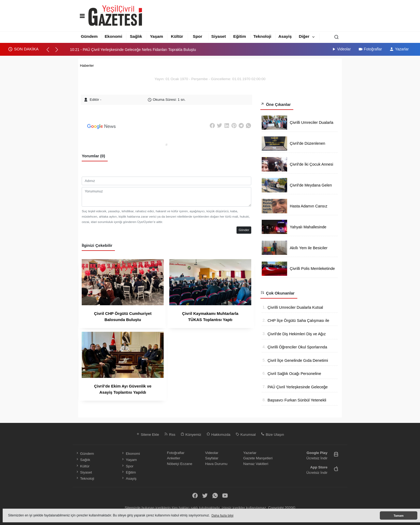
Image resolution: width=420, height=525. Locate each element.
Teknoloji (262, 36)
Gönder (244, 230)
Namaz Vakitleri (256, 464)
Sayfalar (212, 458)
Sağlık (136, 36)
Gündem (89, 36)
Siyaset (219, 36)
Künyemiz (191, 435)
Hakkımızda (218, 435)
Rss (170, 435)
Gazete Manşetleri (258, 458)
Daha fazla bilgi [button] (222, 516)
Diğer (304, 36)
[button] (50, 52)
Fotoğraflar (370, 49)
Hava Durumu (216, 464)
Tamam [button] (398, 516)
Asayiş (285, 36)
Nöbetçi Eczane (180, 464)
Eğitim (240, 36)
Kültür (177, 36)
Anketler (174, 458)
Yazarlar (399, 49)
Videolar (341, 49)
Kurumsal (246, 435)
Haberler (87, 66)
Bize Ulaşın (272, 435)
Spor (198, 36)
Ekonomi (113, 36)
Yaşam (157, 36)
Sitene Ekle (148, 435)
